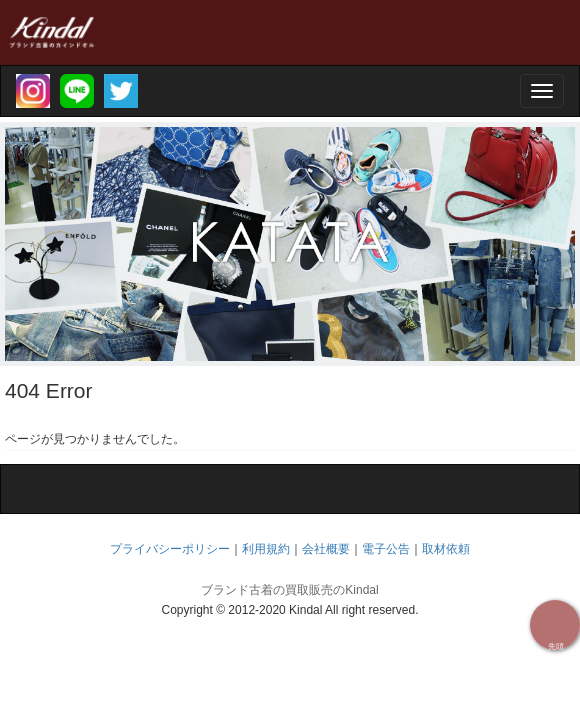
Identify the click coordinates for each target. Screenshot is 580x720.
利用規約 (266, 549)
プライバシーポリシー (170, 549)
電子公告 (386, 549)
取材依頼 (446, 549)
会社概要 (326, 549)
